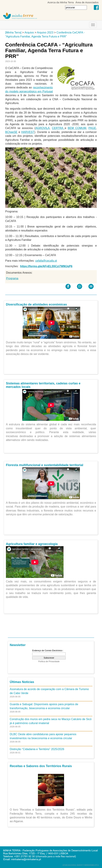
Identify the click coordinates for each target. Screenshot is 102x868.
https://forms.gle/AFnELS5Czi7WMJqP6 (46, 266)
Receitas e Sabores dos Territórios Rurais (41, 766)
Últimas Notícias (22, 682)
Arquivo (29, 33)
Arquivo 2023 (45, 33)
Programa (12, 278)
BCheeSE (11, 132)
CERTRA (58, 128)
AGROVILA (42, 128)
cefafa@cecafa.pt (46, 261)
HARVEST (28, 132)
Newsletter (18, 645)
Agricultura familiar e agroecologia (32, 544)
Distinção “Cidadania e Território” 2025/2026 (37, 749)
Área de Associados (87, 2)
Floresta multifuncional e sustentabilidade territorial (45, 465)
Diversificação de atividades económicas (36, 304)
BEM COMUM (77, 128)
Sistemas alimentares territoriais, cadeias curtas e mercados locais (43, 385)
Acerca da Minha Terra (61, 2)
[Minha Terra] (13, 33)
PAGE (92, 128)
